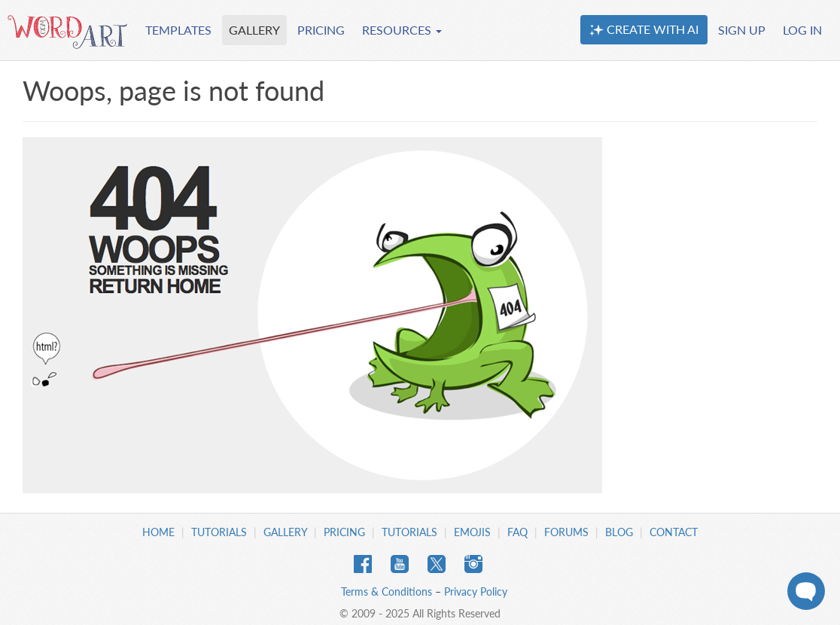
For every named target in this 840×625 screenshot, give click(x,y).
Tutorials (219, 532)
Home (158, 532)
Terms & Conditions (387, 591)
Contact (674, 532)
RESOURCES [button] (402, 30)
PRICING (321, 30)
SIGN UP (742, 30)
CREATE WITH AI (644, 29)
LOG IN (802, 30)
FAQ (517, 532)
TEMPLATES (178, 30)
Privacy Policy (476, 591)
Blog (619, 532)
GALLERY (254, 30)
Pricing (344, 532)
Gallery (285, 532)
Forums (566, 532)
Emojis (472, 532)
